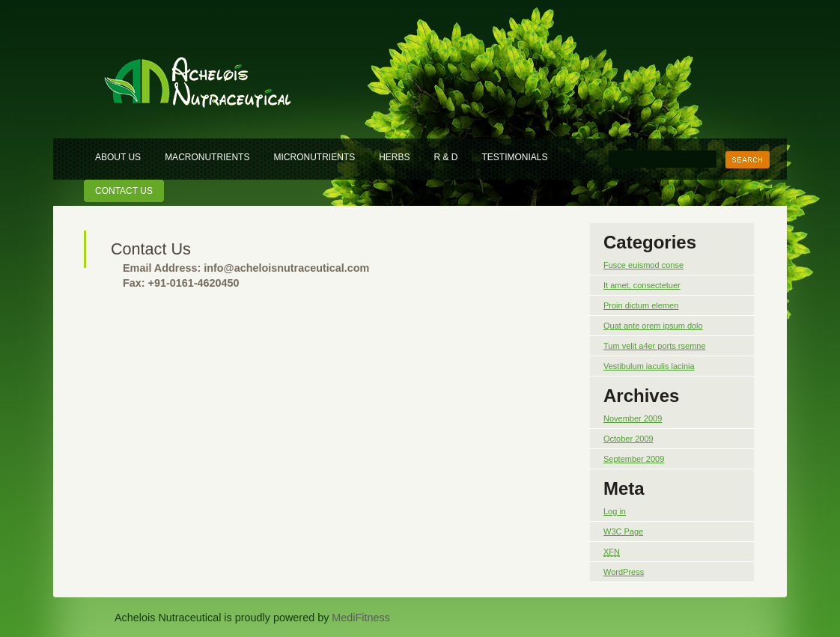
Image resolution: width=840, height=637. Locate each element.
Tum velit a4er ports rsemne (655, 346)
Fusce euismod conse (643, 265)
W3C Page (623, 531)
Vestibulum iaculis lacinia (649, 366)
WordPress (624, 572)
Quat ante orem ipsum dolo (653, 326)
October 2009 (629, 439)
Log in (615, 511)
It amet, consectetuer (642, 285)
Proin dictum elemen (641, 305)
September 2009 (634, 459)
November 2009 (633, 418)
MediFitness (361, 618)
